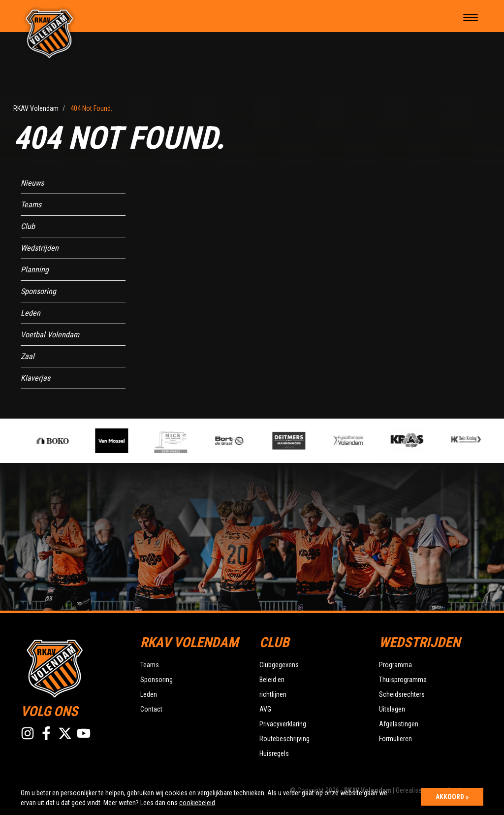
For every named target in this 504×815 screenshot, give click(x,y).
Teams (31, 205)
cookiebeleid (197, 803)
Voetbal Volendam (50, 335)
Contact (151, 709)
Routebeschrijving (284, 739)
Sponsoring (38, 291)
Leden (31, 313)
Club (28, 226)
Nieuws (32, 183)
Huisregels (274, 753)
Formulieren (395, 739)
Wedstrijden (40, 248)
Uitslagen (392, 709)
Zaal (28, 356)
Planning (35, 270)
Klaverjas (35, 378)
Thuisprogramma (403, 680)
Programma (395, 665)
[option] (180, 441)
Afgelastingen (399, 724)
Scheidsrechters (402, 694)
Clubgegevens (279, 665)
